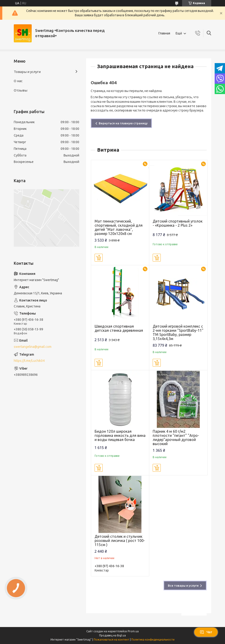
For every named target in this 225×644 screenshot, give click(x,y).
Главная (164, 33)
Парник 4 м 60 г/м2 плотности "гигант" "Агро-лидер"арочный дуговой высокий (176, 438)
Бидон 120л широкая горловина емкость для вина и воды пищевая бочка (120, 435)
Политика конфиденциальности (153, 640)
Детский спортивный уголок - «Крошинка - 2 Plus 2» (178, 223)
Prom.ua (133, 631)
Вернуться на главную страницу (123, 123)
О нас (18, 81)
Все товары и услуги (183, 585)
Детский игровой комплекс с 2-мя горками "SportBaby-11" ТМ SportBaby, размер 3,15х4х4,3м (178, 332)
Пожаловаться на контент (111, 640)
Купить (99, 258)
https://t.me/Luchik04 (29, 361)
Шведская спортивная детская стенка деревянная (119, 328)
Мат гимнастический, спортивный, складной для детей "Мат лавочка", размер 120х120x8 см (119, 227)
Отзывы (21, 90)
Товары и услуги (27, 72)
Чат (206, 632)
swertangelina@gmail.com (33, 347)
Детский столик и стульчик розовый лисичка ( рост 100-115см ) (120, 541)
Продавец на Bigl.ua (112, 635)
